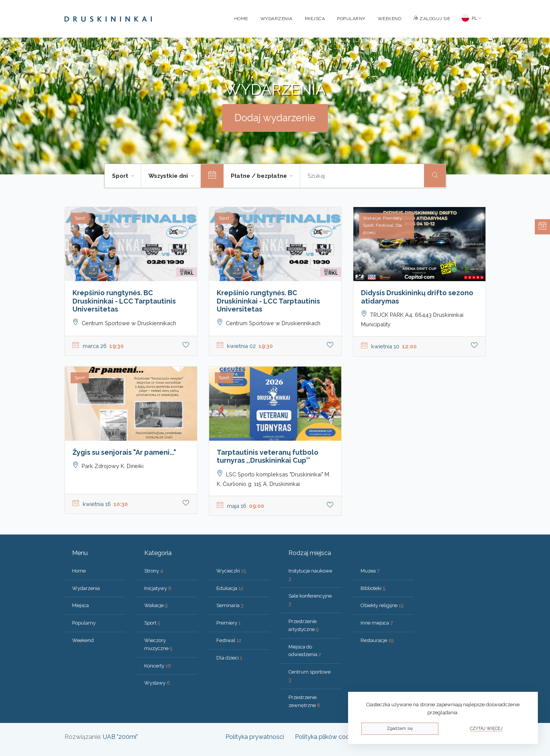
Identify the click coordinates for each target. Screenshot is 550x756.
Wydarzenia (277, 19)
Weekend (390, 19)
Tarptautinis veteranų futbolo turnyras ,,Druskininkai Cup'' (268, 456)
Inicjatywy (158, 588)
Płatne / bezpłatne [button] (260, 176)
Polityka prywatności (255, 737)
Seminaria (230, 605)
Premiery (229, 623)
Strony (154, 571)
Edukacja (230, 588)
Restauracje (377, 640)
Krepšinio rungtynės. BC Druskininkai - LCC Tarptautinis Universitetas (124, 301)
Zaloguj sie (432, 19)
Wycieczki (231, 571)
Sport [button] (121, 176)
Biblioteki (373, 588)
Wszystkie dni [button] (169, 176)
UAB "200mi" (120, 737)
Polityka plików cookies (328, 737)
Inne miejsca (377, 623)
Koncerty (158, 666)
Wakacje (156, 605)
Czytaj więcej (486, 728)
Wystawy (157, 683)
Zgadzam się (400, 728)
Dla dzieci (229, 658)
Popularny (351, 19)
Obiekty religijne (382, 605)
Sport (152, 623)
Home (241, 19)
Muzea (370, 571)
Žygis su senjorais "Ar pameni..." (124, 452)
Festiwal (229, 640)
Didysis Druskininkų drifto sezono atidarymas (417, 297)
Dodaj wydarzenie (275, 118)
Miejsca (315, 19)
